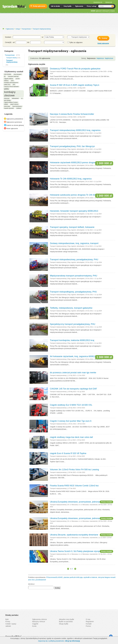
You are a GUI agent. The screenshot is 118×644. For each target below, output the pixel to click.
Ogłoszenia (10, 29)
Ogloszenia (79, 6)
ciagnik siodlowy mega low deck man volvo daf (71, 437)
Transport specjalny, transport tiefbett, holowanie (72, 227)
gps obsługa (7, 100)
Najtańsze (100, 58)
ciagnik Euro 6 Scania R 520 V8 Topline (68, 453)
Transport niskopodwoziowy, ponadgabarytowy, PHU (74, 260)
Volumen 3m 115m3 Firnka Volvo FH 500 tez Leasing (74, 470)
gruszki (18, 79)
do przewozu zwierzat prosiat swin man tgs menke (73, 373)
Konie (34, 626)
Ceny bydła (67, 6)
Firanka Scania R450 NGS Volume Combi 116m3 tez (74, 486)
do (28, 42)
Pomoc (88, 626)
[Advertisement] (59, 19)
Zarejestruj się (98, 2)
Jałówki (8, 626)
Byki (7, 619)
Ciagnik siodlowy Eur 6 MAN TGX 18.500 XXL (71, 405)
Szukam (8, 37)
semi (12, 81)
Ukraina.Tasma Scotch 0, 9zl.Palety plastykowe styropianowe (78, 551)
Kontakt (89, 624)
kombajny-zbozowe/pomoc (11, 83)
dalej (75, 569)
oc (22, 98)
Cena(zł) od (10, 42)
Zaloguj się (109, 2)
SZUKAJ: (31, 584)
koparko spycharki (9, 108)
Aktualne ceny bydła (66, 619)
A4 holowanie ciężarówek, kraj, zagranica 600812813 (74, 356)
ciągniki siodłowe (9, 79)
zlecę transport (18, 74)
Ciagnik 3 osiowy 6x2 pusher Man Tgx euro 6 (71, 421)
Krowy (8, 622)
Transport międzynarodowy (42, 29)
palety (6, 89)
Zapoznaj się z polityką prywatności (51, 641)
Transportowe (26, 29)
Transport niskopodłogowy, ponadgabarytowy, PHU (73, 292)
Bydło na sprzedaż (66, 622)
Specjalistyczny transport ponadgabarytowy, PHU (73, 324)
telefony (6, 81)
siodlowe (19, 108)
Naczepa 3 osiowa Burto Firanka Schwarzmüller (72, 114)
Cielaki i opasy (11, 624)
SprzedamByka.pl (3, 29)
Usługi (18, 29)
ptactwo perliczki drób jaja (73, 577)
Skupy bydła (64, 624)
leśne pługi (7, 106)
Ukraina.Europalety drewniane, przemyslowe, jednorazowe (77, 502)
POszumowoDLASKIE (55, 577)
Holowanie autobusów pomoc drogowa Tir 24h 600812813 (77, 195)
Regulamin (90, 622)
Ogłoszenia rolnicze (40, 619)
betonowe (7, 98)
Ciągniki (35, 624)
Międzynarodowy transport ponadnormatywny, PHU (74, 276)
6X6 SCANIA (8, 74)
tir (5, 76)
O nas (88, 619)
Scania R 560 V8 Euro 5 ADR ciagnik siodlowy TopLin (75, 85)
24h (14, 85)
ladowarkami (15, 98)
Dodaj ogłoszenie (39, 6)
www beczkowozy (17, 106)
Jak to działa (55, 6)
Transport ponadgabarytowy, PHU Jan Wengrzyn (72, 146)
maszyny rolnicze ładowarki (11, 87)
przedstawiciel (41, 580)
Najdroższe (109, 58)
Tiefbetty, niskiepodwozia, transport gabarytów (71, 308)
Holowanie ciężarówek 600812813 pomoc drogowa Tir (75, 163)
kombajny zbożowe (10, 94)
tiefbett (6, 104)
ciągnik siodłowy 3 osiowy (11, 102)
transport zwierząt (13, 76)
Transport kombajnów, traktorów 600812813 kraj (72, 340)
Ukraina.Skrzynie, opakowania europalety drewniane (74, 535)
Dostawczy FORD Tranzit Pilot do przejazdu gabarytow (75, 69)
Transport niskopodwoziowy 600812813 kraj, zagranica (75, 130)
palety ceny (7, 85)
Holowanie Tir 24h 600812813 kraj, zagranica (71, 179)
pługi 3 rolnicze (14, 104)
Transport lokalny (12, 58)
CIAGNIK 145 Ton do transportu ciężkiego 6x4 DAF (73, 389)
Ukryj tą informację (72, 641)
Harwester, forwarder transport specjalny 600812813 (74, 211)
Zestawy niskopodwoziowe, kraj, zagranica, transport (74, 243)
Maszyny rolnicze (39, 622)
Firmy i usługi (92, 6)
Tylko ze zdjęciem (75, 42)
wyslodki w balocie (90, 577)
